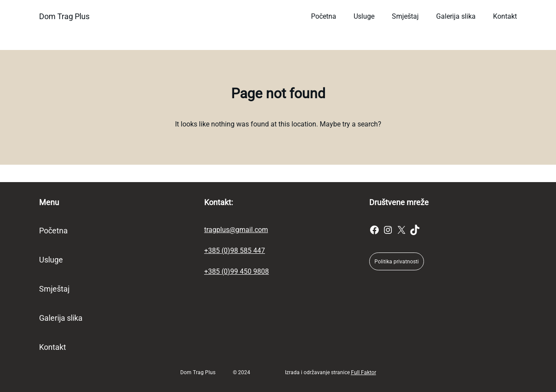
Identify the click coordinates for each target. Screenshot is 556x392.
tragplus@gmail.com (236, 230)
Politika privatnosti (397, 262)
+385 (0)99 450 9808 (237, 271)
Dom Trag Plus (64, 16)
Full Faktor (364, 372)
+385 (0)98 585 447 (235, 251)
